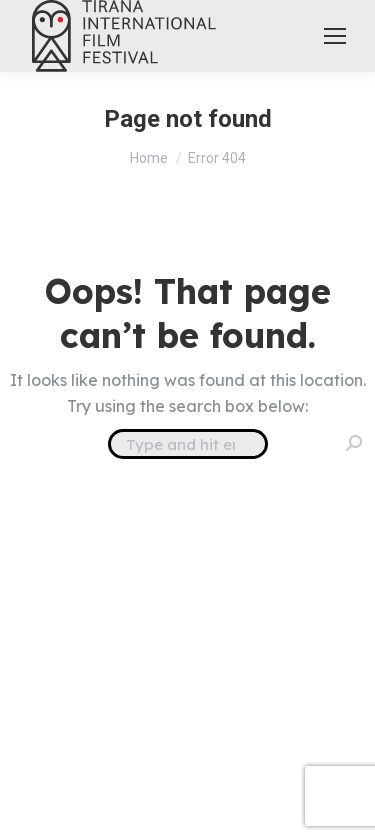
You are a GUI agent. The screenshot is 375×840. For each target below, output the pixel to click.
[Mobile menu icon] (335, 36)
